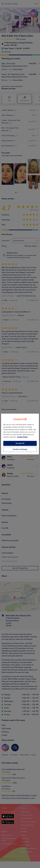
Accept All (20, 443)
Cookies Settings (20, 449)
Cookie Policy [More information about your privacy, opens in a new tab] (23, 437)
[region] (20, 434)
